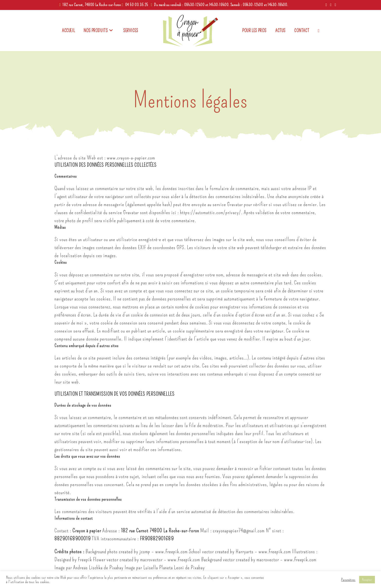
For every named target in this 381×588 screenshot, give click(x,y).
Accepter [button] (367, 580)
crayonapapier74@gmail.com (239, 531)
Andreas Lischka (88, 567)
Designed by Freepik (73, 559)
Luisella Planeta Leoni (164, 567)
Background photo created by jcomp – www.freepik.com (137, 551)
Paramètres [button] (348, 580)
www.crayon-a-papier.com (131, 158)
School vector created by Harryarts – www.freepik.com (240, 551)
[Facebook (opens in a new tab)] (326, 5)
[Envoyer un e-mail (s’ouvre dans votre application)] (335, 5)
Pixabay (116, 567)
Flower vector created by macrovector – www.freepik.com (147, 559)
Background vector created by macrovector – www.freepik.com (259, 559)
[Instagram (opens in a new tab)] (331, 5)
